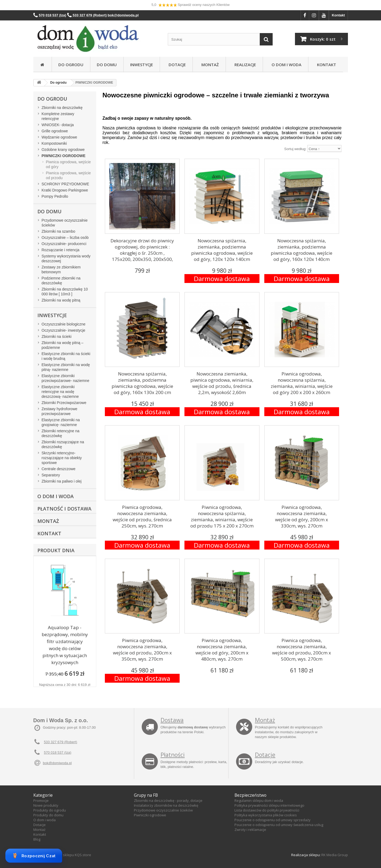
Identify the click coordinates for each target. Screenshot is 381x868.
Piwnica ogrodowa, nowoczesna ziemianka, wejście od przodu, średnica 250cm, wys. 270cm (142, 516)
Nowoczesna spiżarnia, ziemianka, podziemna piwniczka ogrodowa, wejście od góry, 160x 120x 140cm (302, 250)
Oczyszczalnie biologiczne (64, 324)
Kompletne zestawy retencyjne (58, 116)
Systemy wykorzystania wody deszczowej (66, 258)
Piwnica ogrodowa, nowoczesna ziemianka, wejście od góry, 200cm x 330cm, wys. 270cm (302, 516)
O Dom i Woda (285, 65)
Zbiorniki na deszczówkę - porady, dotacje (168, 800)
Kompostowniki (54, 143)
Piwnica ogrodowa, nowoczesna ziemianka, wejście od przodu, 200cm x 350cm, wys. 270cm (142, 650)
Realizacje (244, 65)
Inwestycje (142, 65)
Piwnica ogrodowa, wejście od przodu (68, 175)
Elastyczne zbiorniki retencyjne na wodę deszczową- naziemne (60, 392)
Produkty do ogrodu (50, 810)
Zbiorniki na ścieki (57, 336)
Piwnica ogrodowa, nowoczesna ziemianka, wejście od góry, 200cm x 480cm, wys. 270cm (222, 650)
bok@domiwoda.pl (57, 763)
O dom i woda (44, 820)
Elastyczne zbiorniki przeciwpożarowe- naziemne (65, 378)
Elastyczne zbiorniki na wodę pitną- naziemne (66, 367)
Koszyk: (323, 39)
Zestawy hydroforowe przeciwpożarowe (60, 411)
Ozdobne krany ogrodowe (63, 150)
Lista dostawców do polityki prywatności (267, 810)
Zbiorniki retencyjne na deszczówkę (61, 433)
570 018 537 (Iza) (58, 752)
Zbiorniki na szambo (58, 231)
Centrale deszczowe (59, 469)
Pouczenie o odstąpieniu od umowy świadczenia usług (279, 825)
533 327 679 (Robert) (60, 742)
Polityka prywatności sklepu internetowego (269, 805)
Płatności (173, 755)
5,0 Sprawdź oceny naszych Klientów (190, 5)
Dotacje (176, 65)
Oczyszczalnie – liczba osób (65, 238)
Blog (37, 839)
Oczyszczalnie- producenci (64, 244)
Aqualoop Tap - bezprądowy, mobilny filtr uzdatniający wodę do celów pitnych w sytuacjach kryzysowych (65, 645)
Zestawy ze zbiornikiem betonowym (61, 270)
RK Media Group (335, 855)
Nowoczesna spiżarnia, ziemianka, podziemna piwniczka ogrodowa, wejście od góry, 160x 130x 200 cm (142, 383)
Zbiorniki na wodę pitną (61, 300)
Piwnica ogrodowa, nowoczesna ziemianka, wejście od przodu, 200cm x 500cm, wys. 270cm (302, 650)
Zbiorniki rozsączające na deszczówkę (63, 444)
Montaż (209, 65)
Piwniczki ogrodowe (150, 815)
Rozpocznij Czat (34, 856)
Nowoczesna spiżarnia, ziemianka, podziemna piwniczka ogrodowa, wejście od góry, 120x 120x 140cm (222, 250)
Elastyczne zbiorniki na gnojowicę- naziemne (61, 422)
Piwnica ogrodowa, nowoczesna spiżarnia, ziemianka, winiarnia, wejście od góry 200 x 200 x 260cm (302, 383)
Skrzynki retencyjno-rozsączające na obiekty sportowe (62, 458)
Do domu (107, 65)
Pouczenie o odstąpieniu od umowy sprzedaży (273, 820)
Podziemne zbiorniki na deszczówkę (61, 281)
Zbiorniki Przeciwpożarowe (64, 403)
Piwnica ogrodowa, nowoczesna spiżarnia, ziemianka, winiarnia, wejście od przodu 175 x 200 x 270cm (222, 516)
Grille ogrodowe (55, 131)
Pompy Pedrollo (55, 196)
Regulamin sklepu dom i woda (259, 800)
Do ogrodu (71, 65)
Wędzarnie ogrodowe (59, 137)
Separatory (51, 475)
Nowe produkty (46, 805)
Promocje (41, 800)
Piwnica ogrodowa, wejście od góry (68, 164)
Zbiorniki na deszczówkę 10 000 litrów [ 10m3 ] (65, 292)
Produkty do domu (48, 815)
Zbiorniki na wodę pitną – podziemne (63, 345)
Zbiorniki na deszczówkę (62, 108)
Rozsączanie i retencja (61, 250)
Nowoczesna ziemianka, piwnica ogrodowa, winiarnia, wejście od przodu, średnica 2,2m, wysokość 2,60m (222, 383)
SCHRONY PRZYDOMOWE (65, 184)
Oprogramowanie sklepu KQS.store (62, 855)
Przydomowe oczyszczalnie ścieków (65, 223)
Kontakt (338, 15)
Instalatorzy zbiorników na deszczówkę (166, 805)
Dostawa (172, 720)
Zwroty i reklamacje (250, 830)
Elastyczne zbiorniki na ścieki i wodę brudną (66, 356)
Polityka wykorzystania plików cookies (266, 815)
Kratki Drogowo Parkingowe (65, 190)
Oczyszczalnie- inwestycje (64, 330)
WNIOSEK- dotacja (58, 125)
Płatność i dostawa (64, 509)
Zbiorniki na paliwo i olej (62, 481)
